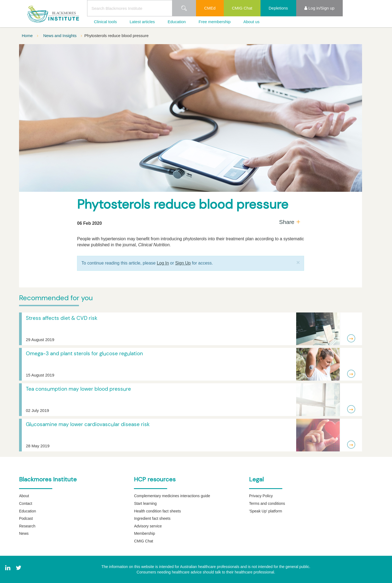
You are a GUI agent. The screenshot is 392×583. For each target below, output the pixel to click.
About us (251, 22)
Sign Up (183, 263)
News (24, 533)
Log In (163, 263)
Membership (144, 533)
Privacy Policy (261, 496)
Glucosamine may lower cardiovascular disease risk (88, 424)
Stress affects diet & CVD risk (62, 318)
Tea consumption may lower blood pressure (78, 389)
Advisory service (148, 526)
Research (27, 526)
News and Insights (61, 36)
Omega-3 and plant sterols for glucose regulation (84, 353)
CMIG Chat (242, 8)
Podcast (26, 518)
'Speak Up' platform (266, 511)
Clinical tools (105, 22)
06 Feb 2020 (89, 223)
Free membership (215, 22)
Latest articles (142, 22)
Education (177, 22)
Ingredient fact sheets (152, 518)
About (24, 496)
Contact (26, 503)
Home (28, 36)
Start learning (145, 503)
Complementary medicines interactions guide (172, 496)
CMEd (210, 8)
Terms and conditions (267, 503)
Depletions (278, 8)
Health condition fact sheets (157, 511)
